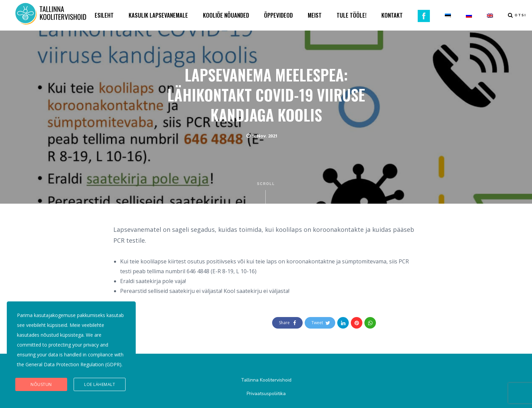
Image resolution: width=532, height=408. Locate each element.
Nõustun (41, 384)
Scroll (266, 193)
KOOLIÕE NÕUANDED (226, 15)
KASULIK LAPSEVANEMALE (158, 15)
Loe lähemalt (100, 384)
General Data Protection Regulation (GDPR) (73, 364)
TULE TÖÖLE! (351, 15)
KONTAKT (392, 15)
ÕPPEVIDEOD (278, 15)
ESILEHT (104, 15)
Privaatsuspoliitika (266, 394)
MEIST (315, 15)
